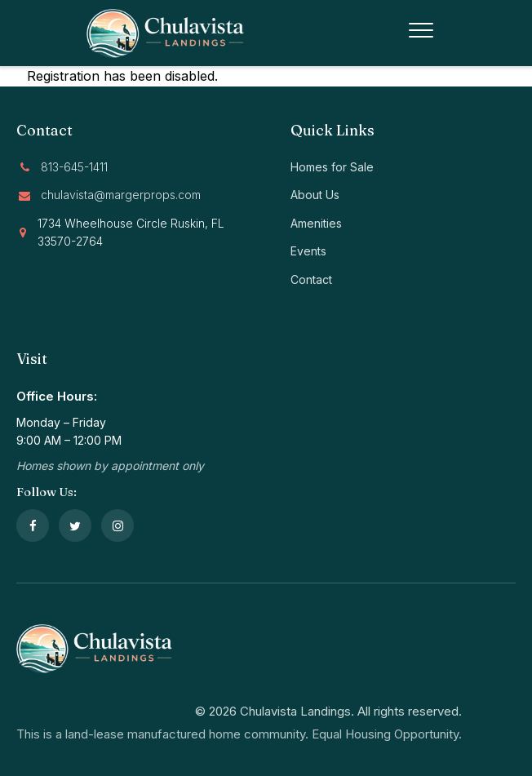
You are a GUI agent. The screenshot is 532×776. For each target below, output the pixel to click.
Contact (311, 279)
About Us (315, 195)
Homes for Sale (332, 167)
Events (308, 251)
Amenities (316, 223)
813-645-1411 (74, 167)
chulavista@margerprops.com (121, 195)
